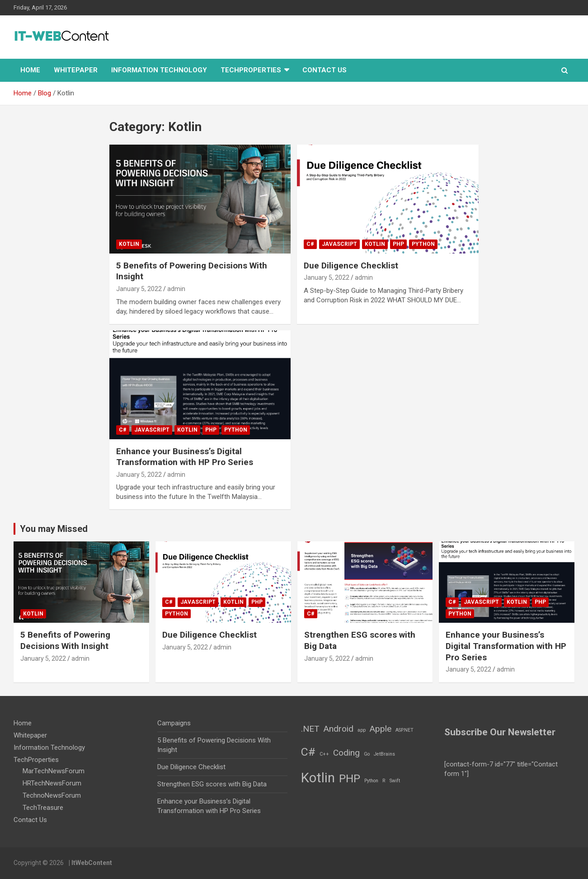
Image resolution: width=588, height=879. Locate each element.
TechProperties (251, 70)
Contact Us (325, 70)
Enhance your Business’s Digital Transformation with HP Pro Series (185, 457)
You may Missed (54, 529)
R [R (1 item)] (384, 781)
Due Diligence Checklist (351, 266)
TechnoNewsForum (52, 795)
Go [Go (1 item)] (367, 754)
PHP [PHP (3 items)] (350, 778)
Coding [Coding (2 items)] (346, 753)
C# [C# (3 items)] (308, 752)
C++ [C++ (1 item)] (324, 754)
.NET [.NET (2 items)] (310, 729)
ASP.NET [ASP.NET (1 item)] (405, 730)
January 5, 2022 (139, 289)
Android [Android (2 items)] (339, 729)
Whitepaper (76, 70)
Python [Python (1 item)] (371, 781)
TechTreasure (43, 808)
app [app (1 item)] (362, 730)
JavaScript (339, 244)
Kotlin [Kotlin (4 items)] (318, 778)
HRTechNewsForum (52, 783)
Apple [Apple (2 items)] (381, 729)
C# (310, 244)
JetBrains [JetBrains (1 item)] (384, 754)
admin (176, 289)
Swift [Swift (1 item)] (395, 781)
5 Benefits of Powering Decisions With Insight (65, 640)
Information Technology (159, 70)
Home (30, 70)
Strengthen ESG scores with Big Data (212, 784)
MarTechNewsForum (54, 771)
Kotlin (129, 244)
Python (423, 244)
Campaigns (174, 723)
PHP (398, 244)
